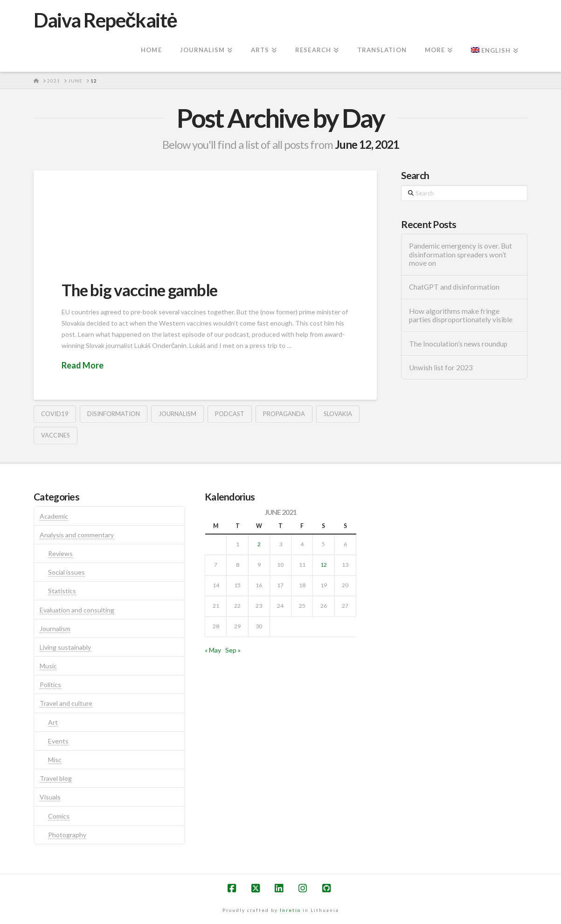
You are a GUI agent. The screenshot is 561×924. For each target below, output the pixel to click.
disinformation (114, 414)
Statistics (62, 591)
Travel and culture (66, 703)
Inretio (290, 910)
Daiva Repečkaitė (105, 20)
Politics (50, 684)
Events (58, 741)
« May (213, 650)
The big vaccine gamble (139, 290)
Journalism (55, 629)
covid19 (55, 414)
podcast (230, 414)
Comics (59, 816)
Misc (55, 760)
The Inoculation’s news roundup (458, 344)
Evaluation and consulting (77, 610)
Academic (54, 516)
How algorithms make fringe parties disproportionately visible (461, 316)
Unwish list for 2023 (441, 368)
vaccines (55, 435)
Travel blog (56, 778)
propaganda (284, 414)
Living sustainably (65, 647)
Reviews (60, 553)
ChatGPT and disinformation (454, 287)
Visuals (50, 797)
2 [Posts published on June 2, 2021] (259, 544)
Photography (67, 835)
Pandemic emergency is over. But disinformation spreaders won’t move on (461, 254)
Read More (83, 365)
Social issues (66, 572)
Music (48, 666)
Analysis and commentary (77, 535)
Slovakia (338, 414)
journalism (177, 414)
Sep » (233, 650)
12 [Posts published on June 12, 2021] (324, 565)
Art (53, 722)
